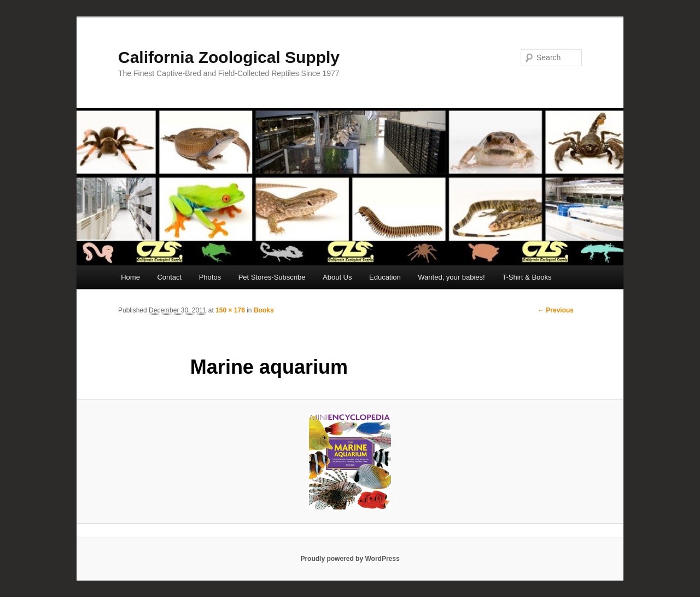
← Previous (556, 310)
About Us (337, 277)
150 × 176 (230, 310)
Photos (210, 277)
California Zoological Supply (229, 57)
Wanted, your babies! (451, 277)
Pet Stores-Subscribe (272, 277)
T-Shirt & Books (527, 277)
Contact (169, 277)
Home (130, 277)
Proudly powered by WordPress (350, 559)
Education (385, 277)
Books (264, 310)
